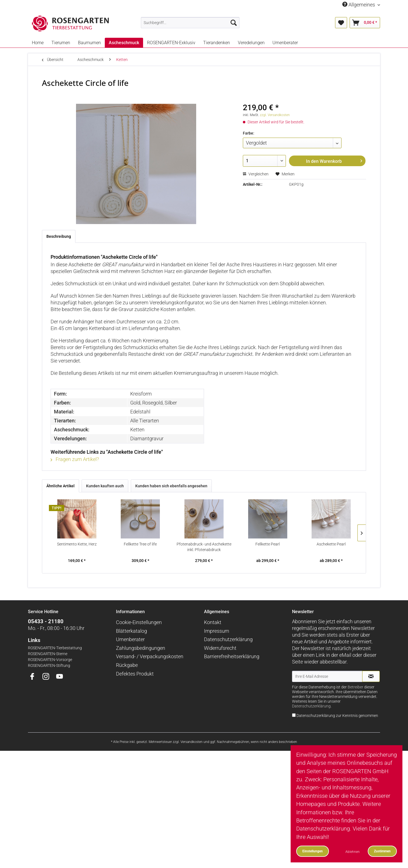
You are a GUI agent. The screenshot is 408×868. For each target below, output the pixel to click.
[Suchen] (234, 23)
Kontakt (213, 622)
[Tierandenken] (217, 43)
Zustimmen (382, 851)
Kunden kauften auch (105, 486)
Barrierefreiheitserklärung (232, 656)
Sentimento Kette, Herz (77, 544)
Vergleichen (256, 174)
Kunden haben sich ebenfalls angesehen (171, 486)
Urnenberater (130, 639)
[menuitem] (190, 23)
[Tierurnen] (61, 43)
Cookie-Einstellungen (139, 622)
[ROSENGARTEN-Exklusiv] (171, 43)
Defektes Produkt (135, 674)
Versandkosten (192, 742)
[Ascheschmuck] (124, 43)
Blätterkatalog (131, 631)
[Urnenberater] (285, 43)
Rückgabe (127, 665)
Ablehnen (353, 852)
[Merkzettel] (341, 23)
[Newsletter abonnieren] (371, 676)
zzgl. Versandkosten (275, 115)
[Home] (38, 43)
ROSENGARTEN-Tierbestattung (55, 648)
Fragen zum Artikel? (75, 459)
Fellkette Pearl (268, 544)
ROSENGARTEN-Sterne (48, 654)
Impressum (217, 631)
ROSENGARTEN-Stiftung (49, 666)
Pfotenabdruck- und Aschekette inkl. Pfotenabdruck (204, 547)
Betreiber (355, 687)
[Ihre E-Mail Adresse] (327, 676)
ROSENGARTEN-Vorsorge (50, 660)
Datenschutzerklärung (228, 639)
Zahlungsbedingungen (141, 648)
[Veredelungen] (251, 43)
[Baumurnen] (89, 43)
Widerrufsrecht (220, 648)
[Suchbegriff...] (190, 23)
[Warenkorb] (365, 23)
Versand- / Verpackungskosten (150, 656)
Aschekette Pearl (331, 544)
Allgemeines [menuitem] (359, 5)
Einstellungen (313, 851)
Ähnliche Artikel (61, 486)
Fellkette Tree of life (140, 544)
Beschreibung (59, 236)
